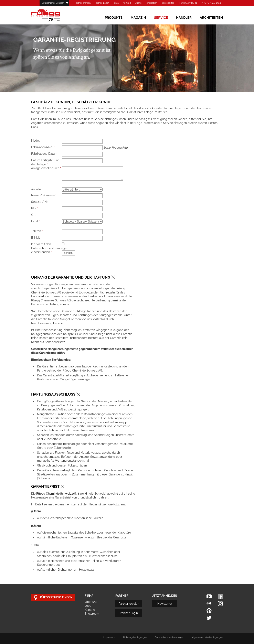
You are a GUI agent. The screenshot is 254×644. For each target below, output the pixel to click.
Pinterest (209, 611)
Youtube (209, 596)
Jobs (88, 606)
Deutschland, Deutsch (53, 3)
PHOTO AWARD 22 (188, 3)
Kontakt (127, 3)
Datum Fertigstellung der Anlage (45, 162)
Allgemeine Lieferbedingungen (207, 637)
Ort (34, 215)
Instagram (220, 604)
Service (161, 18)
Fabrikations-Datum (44, 154)
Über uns (91, 602)
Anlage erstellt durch (46, 168)
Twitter (209, 618)
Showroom (92, 614)
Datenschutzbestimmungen (169, 637)
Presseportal (167, 3)
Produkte (114, 18)
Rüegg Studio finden (53, 598)
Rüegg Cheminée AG (52, 15)
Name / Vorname (44, 195)
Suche (138, 3)
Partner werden (83, 3)
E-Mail (36, 238)
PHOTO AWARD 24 (211, 3)
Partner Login (129, 613)
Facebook (220, 596)
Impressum (109, 637)
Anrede (37, 189)
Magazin (138, 18)
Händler (184, 18)
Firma (116, 3)
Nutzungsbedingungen (135, 637)
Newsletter (151, 3)
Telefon (37, 231)
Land (35, 221)
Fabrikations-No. (43, 147)
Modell (37, 141)
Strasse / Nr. (41, 202)
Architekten (211, 18)
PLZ (35, 208)
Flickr (209, 604)
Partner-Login (102, 3)
